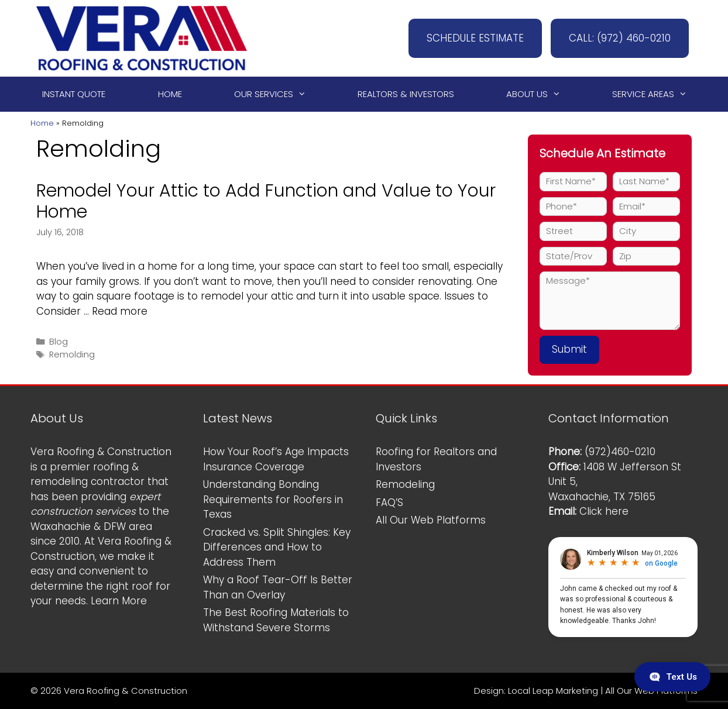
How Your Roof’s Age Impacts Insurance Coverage (276, 459)
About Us (539, 94)
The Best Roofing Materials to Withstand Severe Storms (276, 620)
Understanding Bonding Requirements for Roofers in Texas (273, 499)
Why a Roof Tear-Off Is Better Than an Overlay (278, 587)
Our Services (275, 94)
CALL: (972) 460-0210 (620, 38)
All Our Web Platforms (431, 520)
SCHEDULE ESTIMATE (475, 38)
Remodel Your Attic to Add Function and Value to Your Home (266, 201)
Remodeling (405, 484)
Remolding (72, 354)
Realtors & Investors (406, 94)
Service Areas (655, 94)
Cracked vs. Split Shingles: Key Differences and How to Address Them (277, 547)
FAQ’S (389, 503)
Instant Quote (74, 94)
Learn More (119, 601)
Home (170, 94)
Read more (120, 311)
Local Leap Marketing (553, 691)
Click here (604, 511)
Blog (59, 342)
